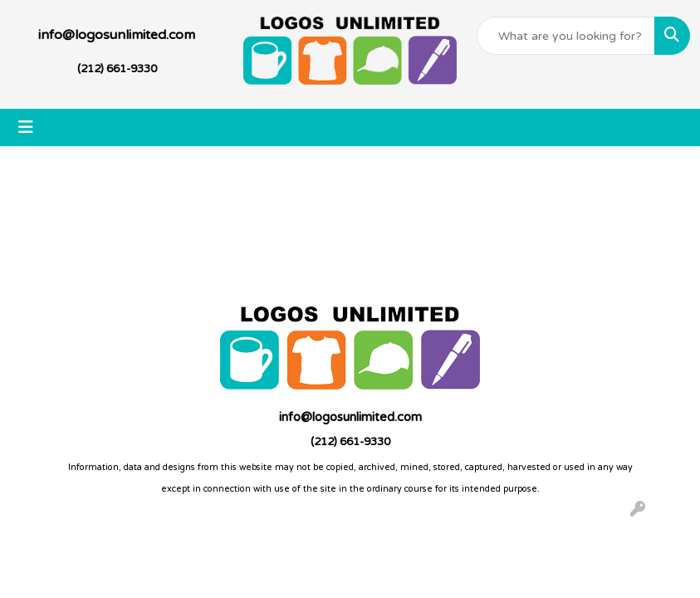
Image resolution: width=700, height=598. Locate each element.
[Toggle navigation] (26, 127)
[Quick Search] (566, 36)
